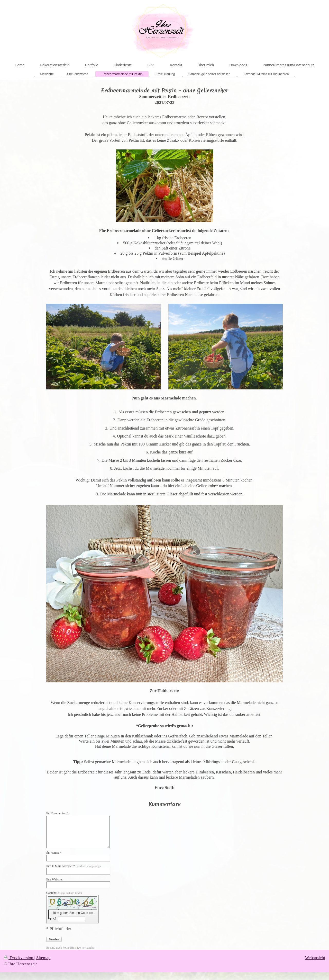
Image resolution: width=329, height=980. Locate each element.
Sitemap (43, 958)
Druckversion (19, 958)
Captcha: (64, 893)
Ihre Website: (54, 879)
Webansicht (315, 958)
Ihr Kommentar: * (57, 813)
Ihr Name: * (54, 853)
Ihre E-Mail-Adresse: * (73, 866)
